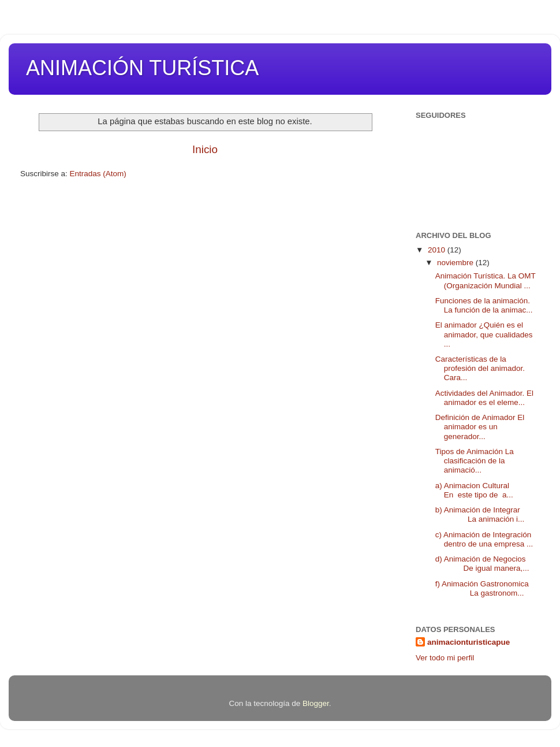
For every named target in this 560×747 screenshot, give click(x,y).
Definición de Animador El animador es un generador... (480, 427)
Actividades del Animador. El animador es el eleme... (486, 398)
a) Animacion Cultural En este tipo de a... (482, 490)
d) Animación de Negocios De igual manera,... (482, 564)
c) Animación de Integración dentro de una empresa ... (484, 539)
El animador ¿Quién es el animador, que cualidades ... (484, 334)
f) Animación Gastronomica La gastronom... (482, 588)
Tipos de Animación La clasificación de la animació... (475, 461)
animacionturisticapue (468, 642)
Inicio (205, 149)
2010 (438, 250)
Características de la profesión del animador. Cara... (480, 368)
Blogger (316, 703)
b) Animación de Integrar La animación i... (480, 514)
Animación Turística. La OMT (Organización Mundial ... (486, 280)
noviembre (456, 263)
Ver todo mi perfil (445, 658)
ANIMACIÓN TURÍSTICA (142, 68)
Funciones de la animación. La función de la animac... (484, 305)
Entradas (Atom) (98, 174)
